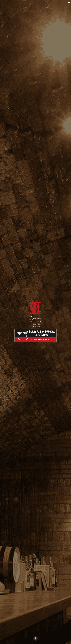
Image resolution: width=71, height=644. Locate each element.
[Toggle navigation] (69, 2)
